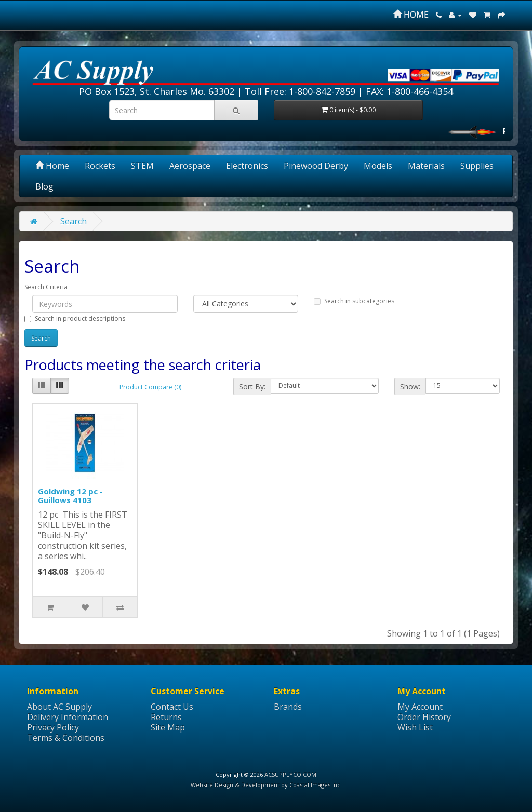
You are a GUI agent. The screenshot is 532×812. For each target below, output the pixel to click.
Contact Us (172, 707)
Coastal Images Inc (315, 785)
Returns (166, 717)
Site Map (168, 727)
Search (74, 221)
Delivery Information (68, 717)
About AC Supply (59, 707)
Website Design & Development (235, 785)
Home (52, 166)
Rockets (100, 166)
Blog (44, 186)
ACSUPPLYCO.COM (290, 774)
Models (378, 166)
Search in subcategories (354, 301)
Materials (426, 166)
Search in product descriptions (75, 319)
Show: (410, 387)
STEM (142, 166)
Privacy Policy (53, 727)
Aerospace (190, 166)
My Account (420, 707)
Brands (288, 707)
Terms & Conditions (66, 738)
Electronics (247, 166)
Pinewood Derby (316, 166)
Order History (424, 717)
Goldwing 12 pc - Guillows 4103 (70, 496)
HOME (411, 15)
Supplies (477, 166)
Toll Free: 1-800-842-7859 (300, 91)
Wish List (415, 727)
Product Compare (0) (150, 387)
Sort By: (252, 387)
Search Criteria (46, 287)
